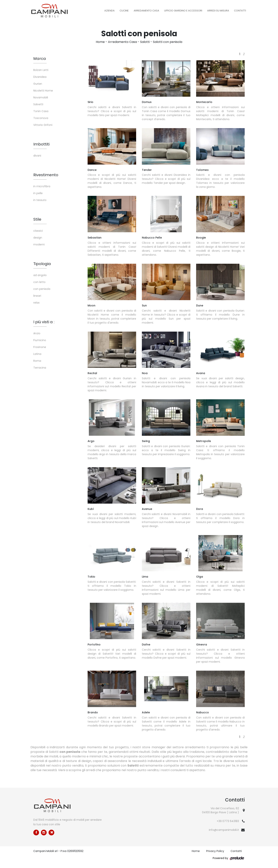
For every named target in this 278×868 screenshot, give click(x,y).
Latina (37, 354)
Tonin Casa (41, 111)
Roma (37, 361)
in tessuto (40, 200)
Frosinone (40, 347)
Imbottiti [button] (41, 144)
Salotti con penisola (168, 42)
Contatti (240, 11)
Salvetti (38, 104)
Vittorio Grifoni (43, 125)
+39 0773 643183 (228, 821)
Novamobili (41, 97)
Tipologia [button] (42, 264)
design (38, 238)
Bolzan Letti (41, 70)
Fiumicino (40, 340)
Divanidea (40, 77)
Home (100, 42)
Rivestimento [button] (46, 175)
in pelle (38, 193)
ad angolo (40, 275)
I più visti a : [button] (44, 322)
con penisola (42, 289)
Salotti (145, 42)
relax (36, 303)
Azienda (109, 11)
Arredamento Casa (146, 11)
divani (37, 156)
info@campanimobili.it (224, 830)
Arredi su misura (218, 11)
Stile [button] (37, 219)
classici (38, 231)
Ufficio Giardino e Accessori (183, 11)
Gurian (38, 84)
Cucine (124, 11)
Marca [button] (40, 59)
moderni (39, 244)
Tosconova (41, 118)
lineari (37, 296)
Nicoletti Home (43, 91)
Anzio (37, 333)
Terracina (40, 368)
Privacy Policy (215, 851)
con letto (39, 282)
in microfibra (42, 186)
